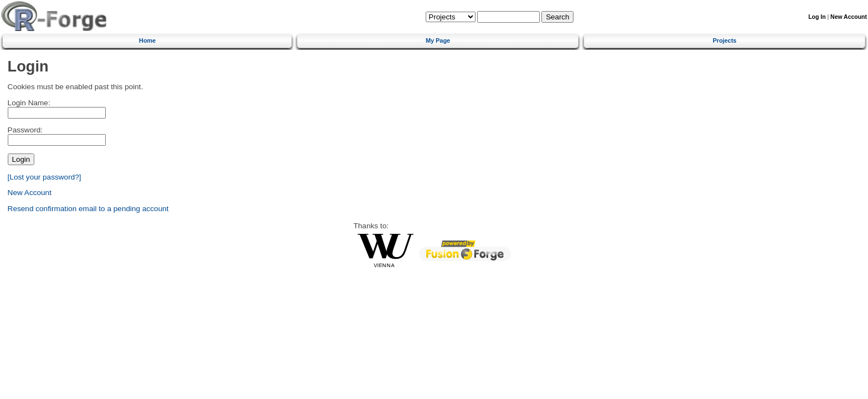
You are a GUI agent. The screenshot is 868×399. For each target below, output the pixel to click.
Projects (724, 40)
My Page (438, 40)
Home (147, 40)
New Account (849, 17)
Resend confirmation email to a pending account (88, 209)
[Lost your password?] (45, 177)
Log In (817, 17)
